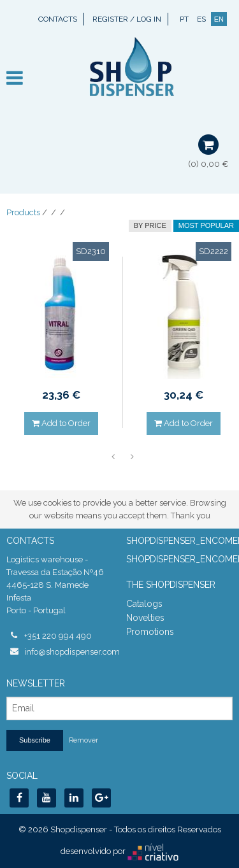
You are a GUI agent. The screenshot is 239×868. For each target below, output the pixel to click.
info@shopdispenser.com (69, 652)
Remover (83, 740)
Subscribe (35, 740)
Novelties (145, 618)
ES (201, 19)
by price (150, 225)
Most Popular (206, 225)
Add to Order (61, 423)
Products (23, 212)
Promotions (150, 632)
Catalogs (144, 604)
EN (219, 19)
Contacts (58, 19)
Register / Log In (127, 19)
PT (184, 19)
